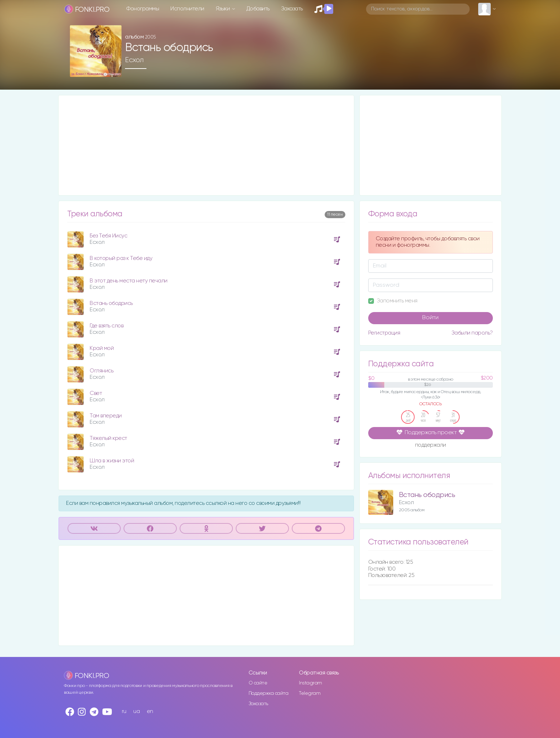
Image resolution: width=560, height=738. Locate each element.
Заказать (292, 9)
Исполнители (187, 9)
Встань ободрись (111, 303)
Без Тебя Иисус (108, 236)
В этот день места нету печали (129, 281)
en (150, 711)
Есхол (134, 60)
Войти (430, 318)
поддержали (431, 446)
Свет (96, 393)
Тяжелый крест (108, 438)
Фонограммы (143, 9)
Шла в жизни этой (112, 461)
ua (136, 711)
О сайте (258, 683)
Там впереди (106, 416)
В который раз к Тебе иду (121, 258)
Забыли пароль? (472, 333)
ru (124, 711)
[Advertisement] (206, 145)
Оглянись (101, 371)
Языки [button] (223, 9)
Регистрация (384, 333)
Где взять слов (106, 326)
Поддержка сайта (269, 693)
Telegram (310, 693)
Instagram (311, 683)
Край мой (102, 348)
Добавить (258, 9)
